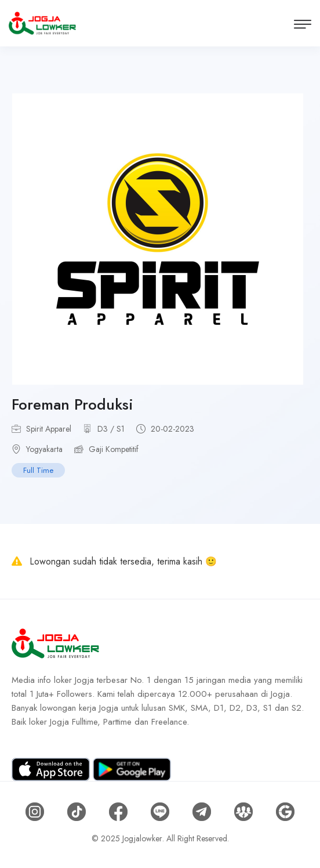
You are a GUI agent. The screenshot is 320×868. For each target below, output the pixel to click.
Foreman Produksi (72, 404)
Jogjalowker (142, 838)
